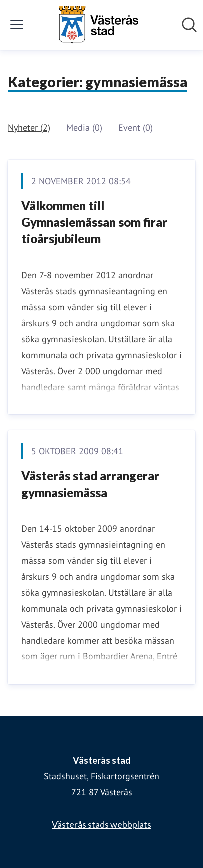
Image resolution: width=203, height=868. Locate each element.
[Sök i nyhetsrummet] (189, 25)
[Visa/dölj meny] (17, 25)
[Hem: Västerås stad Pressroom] (98, 25)
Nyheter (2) (29, 127)
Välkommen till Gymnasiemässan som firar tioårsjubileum (94, 222)
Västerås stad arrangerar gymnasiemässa (90, 484)
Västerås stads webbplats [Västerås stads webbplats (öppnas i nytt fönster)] (101, 824)
